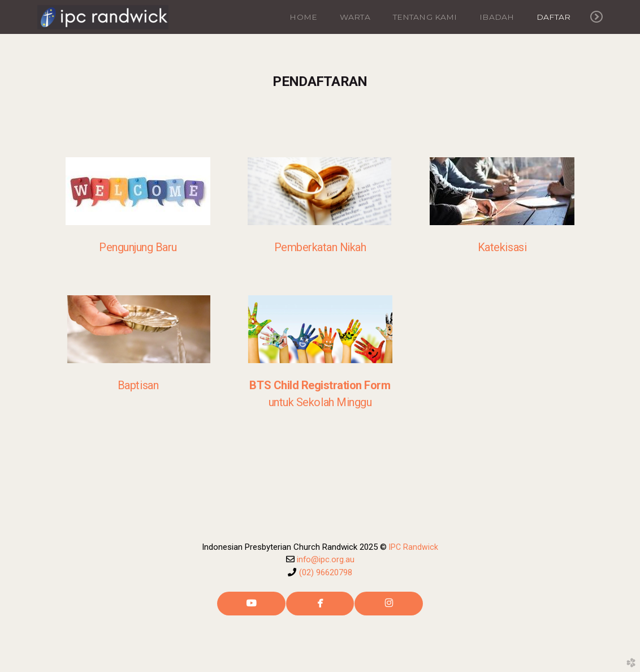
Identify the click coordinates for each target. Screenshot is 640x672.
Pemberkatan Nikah (320, 247)
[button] (251, 604)
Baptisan (138, 385)
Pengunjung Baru (138, 247)
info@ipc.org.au (326, 559)
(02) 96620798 (326, 572)
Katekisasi (502, 247)
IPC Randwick (414, 547)
